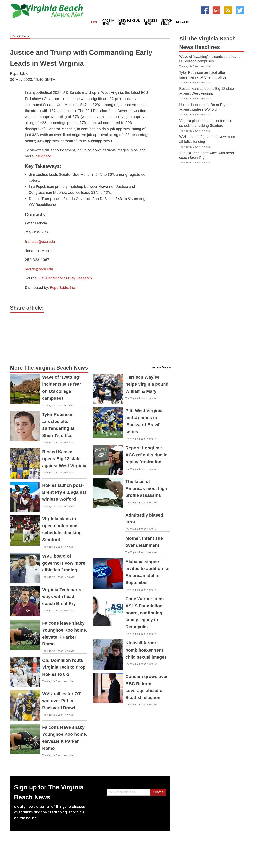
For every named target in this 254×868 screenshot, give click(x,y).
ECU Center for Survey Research (65, 278)
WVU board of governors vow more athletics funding (64, 563)
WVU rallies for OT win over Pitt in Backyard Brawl (61, 701)
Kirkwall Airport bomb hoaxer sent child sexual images (146, 650)
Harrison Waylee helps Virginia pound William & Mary (147, 384)
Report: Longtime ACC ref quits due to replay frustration (147, 455)
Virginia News (108, 22)
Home (94, 22)
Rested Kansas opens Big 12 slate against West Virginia (64, 459)
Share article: (27, 308)
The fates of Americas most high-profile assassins (147, 488)
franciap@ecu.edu (40, 241)
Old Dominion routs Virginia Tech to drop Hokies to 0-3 (64, 667)
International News (129, 22)
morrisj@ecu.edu (39, 269)
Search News (167, 22)
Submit (158, 792)
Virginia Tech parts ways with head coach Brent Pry (62, 597)
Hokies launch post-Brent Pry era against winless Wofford (64, 492)
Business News (151, 22)
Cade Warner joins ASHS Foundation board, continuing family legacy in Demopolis (144, 613)
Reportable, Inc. (63, 288)
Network (183, 22)
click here (43, 156)
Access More (160, 367)
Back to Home (20, 36)
